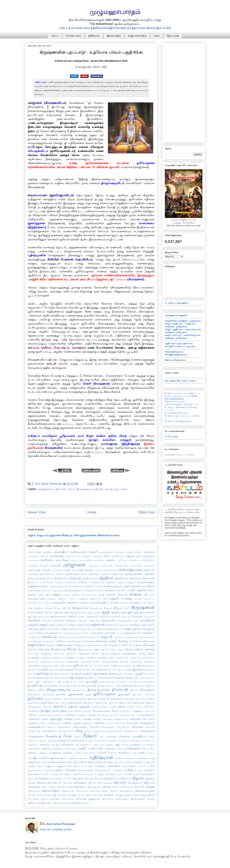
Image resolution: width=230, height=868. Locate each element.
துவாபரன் (140, 699)
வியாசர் (120, 782)
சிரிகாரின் (33, 649)
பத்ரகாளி (114, 715)
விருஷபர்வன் (110, 787)
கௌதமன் (58, 620)
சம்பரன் (63, 633)
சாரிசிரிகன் (60, 641)
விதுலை (150, 778)
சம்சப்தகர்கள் (51, 633)
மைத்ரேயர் (124, 753)
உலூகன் (117, 586)
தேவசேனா (89, 703)
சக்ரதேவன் (61, 625)
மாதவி (91, 748)
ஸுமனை (86, 795)
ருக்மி (127, 762)
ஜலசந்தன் (129, 674)
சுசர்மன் (150, 649)
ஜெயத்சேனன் (61, 678)
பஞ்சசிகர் (69, 715)
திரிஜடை (32, 690)
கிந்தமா (151, 603)
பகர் (153, 711)
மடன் (152, 741)
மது (77, 745)
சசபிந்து (80, 625)
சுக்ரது (120, 649)
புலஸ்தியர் (139, 736)
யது (134, 753)
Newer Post (37, 512)
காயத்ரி (138, 599)
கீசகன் (40, 612)
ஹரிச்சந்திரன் (122, 799)
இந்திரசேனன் (46, 578)
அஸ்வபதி (149, 570)
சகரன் (135, 621)
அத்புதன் (97, 556)
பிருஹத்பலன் (131, 731)
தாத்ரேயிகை (72, 686)
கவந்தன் (51, 599)
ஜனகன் (137, 669)
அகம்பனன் (35, 552)
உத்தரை (44, 586)
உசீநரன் (83, 582)
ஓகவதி (68, 590)
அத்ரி (106, 556)
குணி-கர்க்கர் (81, 613)
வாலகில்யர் (59, 778)
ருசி (152, 762)
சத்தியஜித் (33, 629)
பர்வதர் (117, 719)
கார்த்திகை (84, 603)
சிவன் (72, 649)
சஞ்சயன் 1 (112, 625)
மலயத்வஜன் (148, 745)
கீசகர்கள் (49, 613)
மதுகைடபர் (86, 745)
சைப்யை (32, 670)
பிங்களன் (110, 723)
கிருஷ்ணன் (84, 489)
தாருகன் (92, 685)
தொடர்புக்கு (163, 28)
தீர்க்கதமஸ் (48, 694)
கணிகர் (151, 590)
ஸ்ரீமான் (44, 799)
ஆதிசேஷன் (94, 574)
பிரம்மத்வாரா (123, 727)
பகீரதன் (32, 715)
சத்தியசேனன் (148, 625)
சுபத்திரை (70, 657)
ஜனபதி (31, 674)
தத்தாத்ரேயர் (49, 682)
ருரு (40, 766)
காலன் (126, 603)
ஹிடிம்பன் (34, 803)
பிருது (88, 731)
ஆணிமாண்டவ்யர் (76, 574)
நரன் (113, 707)
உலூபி (127, 586)
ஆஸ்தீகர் (149, 574)
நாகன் (139, 707)
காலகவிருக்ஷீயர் (99, 603)
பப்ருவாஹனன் (146, 715)
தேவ (57, 703)
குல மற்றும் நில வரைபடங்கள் (180, 381)
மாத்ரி (100, 748)
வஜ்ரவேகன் (79, 774)
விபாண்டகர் (55, 783)
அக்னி (93, 552)
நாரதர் (46, 711)
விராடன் (149, 783)
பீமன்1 (77, 736)
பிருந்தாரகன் (99, 731)
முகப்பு (64, 28)
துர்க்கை (49, 699)
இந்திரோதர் (122, 578)
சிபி (125, 645)
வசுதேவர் (149, 770)
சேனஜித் (137, 666)
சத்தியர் (57, 629)
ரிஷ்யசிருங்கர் (105, 762)
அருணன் (33, 566)
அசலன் (44, 556)
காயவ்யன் (149, 599)
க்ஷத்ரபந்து (94, 621)
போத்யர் (90, 741)
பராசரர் (68, 719)
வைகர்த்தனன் (127, 791)
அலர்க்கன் (149, 566)
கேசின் (81, 617)
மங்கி (145, 741)
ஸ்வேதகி (55, 799)
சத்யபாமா (92, 629)
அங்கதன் (120, 552)
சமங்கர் (31, 633)
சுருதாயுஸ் (73, 661)
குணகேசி (69, 613)
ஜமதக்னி (76, 674)
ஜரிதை (113, 674)
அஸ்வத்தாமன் (130, 570)
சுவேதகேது (136, 662)
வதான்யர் (91, 774)
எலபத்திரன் (148, 586)
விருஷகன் (62, 787)
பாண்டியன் (53, 723)
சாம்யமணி (149, 637)
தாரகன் (83, 686)
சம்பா (71, 633)
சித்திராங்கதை (64, 645)
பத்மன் (105, 715)
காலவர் (135, 603)
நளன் (122, 707)
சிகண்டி (123, 641)
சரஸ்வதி (129, 633)
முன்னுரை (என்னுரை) (176, 315)
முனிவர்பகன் (81, 753)
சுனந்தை (45, 658)
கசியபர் (125, 590)
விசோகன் (126, 778)
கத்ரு (48, 595)
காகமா (73, 599)
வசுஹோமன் (56, 774)
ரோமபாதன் (87, 766)
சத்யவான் (103, 629)
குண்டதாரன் (95, 613)
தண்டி (31, 682)
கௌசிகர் (34, 620)
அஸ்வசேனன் (110, 570)
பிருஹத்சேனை (115, 731)
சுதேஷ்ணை (129, 653)
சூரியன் (78, 665)
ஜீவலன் (49, 678)
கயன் (102, 595)
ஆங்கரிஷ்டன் (47, 574)
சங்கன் (71, 625)
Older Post (146, 512)
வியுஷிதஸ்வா (135, 783)
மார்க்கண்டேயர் (135, 748)
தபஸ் (73, 682)
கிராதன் (49, 608)
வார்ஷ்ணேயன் (43, 778)
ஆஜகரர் (60, 574)
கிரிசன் (58, 608)
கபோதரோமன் (89, 595)
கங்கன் (101, 590)
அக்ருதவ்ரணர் (106, 552)
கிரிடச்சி (67, 608)
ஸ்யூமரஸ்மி (148, 795)
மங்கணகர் (137, 741)
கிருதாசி (108, 608)
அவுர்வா (59, 570)
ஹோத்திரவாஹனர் (80, 803)
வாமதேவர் (148, 774)
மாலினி (151, 749)
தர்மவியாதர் (36, 685)
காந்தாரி (114, 599)
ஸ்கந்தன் (109, 795)
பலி (144, 719)
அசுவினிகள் (57, 556)
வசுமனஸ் (33, 774)
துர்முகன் (93, 699)
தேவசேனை (101, 703)
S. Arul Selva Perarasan (59, 824)
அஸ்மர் (98, 570)
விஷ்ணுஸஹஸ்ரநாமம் (176, 355)
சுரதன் (111, 658)
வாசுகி (128, 774)
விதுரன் (138, 778)
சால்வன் (101, 641)
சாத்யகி (97, 489)
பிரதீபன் (51, 727)
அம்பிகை (99, 560)
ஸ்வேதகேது (68, 799)
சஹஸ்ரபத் (63, 637)
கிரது (30, 608)
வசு (140, 770)
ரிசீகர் (70, 762)
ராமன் (51, 762)
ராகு (153, 758)
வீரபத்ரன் (95, 791)
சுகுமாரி (105, 649)
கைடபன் (126, 617)
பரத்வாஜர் (55, 719)
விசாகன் (98, 778)
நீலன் (115, 711)
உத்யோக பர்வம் (64, 489)
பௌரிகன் (112, 741)
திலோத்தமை (147, 690)
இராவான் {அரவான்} (142, 578)
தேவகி (64, 703)
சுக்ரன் (128, 649)
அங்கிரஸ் (149, 552)
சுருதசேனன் (148, 658)
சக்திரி (51, 625)
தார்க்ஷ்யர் (102, 686)
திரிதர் (42, 690)
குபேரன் (133, 612)
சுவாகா (124, 661)
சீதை (81, 649)
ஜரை (120, 674)
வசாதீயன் (118, 770)
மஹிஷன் (46, 749)
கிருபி (126, 608)
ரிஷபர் (91, 762)
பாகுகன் (33, 723)
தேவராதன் (138, 703)
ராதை (44, 762)
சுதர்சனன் (84, 653)
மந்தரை (109, 745)
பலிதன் (151, 719)
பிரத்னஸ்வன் (64, 727)
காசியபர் (95, 599)
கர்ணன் (135, 594)
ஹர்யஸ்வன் (138, 799)
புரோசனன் (124, 736)
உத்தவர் (53, 586)
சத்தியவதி (67, 629)
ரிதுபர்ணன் (80, 762)
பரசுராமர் (34, 719)
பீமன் (68, 736)
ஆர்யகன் (118, 574)
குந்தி (106, 612)
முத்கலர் (68, 753)
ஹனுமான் (95, 799)
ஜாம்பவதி (150, 674)
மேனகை (112, 753)
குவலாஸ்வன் (58, 616)
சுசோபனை (33, 654)
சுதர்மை (95, 654)
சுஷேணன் (149, 662)
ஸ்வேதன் (81, 799)
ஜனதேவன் (149, 670)
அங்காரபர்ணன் (134, 552)
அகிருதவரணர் (78, 552)
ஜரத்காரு (88, 674)
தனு (59, 682)
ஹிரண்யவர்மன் (62, 803)
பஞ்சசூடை (81, 715)
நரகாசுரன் (104, 707)
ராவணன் (61, 762)
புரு (101, 736)
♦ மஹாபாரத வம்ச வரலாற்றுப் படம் (183, 393)
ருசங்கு (146, 762)
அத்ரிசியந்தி (117, 556)
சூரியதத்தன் (66, 666)
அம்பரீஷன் (62, 560)
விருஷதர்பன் (94, 787)
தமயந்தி (92, 681)
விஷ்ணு (150, 787)
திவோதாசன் (34, 694)
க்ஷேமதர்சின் (109, 620)
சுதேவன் (116, 653)
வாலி (68, 778)
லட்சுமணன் (129, 766)
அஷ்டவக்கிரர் (85, 570)
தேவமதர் (113, 703)
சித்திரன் (51, 645)
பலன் (125, 719)
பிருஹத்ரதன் (147, 731)
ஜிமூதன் (40, 678)
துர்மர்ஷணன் (80, 699)
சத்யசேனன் (80, 629)
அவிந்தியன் (47, 570)
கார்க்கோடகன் (35, 603)
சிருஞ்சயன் (58, 649)
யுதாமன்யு (83, 758)
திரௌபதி (120, 690)
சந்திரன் (136, 629)
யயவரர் (151, 753)
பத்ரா (133, 715)
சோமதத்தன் (66, 669)
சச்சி (87, 625)
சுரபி (126, 658)
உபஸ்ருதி (98, 586)
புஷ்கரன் (42, 741)
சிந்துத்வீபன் (115, 645)
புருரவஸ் (110, 736)
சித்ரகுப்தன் (80, 645)
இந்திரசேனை (61, 578)
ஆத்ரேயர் (106, 574)
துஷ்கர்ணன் (34, 703)
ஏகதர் (38, 590)
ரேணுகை (61, 766)
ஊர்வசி (136, 586)
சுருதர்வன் (33, 662)
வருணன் (111, 774)
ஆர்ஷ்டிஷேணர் (134, 574)
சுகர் (97, 649)
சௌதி (78, 670)
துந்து (88, 694)
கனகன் (67, 595)
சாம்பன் (138, 637)
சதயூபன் (124, 625)
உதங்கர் (111, 582)
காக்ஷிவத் (83, 599)
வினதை (41, 783)
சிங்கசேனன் (136, 641)
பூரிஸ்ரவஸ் (78, 740)
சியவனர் (149, 645)
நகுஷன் (85, 707)
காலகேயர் (115, 603)
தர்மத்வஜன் (149, 682)
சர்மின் (138, 633)
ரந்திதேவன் (144, 758)
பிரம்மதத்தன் (108, 727)
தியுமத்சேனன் (125, 685)
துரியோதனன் (104, 694)
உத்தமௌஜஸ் (146, 582)
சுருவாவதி (86, 662)
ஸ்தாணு (119, 795)
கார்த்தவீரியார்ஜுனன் (65, 603)
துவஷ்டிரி (129, 699)
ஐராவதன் (59, 590)
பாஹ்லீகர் (98, 723)
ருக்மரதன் (119, 762)
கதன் (41, 595)
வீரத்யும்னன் (82, 791)
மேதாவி (101, 753)
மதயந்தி (55, 745)
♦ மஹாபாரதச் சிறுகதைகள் (178, 421)
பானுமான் (87, 723)
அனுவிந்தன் (148, 556)
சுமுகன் (102, 657)
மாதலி (82, 748)
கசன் (117, 590)
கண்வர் (32, 595)
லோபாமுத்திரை (54, 770)
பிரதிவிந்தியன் (36, 727)
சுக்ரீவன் (139, 649)
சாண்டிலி (82, 637)
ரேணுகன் (50, 766)
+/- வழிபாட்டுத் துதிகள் (177, 303)
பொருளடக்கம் (80, 28)
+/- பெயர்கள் (171, 437)
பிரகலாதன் (132, 723)
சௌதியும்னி (89, 670)
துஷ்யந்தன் (47, 703)
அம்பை (111, 560)
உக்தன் (59, 582)
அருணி (44, 566)
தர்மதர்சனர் (121, 682)
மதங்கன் (44, 744)
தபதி (66, 681)
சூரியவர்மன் (91, 666)
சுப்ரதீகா (81, 658)
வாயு (31, 778)
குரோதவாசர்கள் (41, 617)
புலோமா (32, 741)
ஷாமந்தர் (62, 795)
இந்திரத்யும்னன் (90, 578)
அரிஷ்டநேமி (148, 560)
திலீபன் (134, 690)
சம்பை (87, 633)
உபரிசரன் (87, 586)
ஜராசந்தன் (101, 674)
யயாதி (32, 758)
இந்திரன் (107, 578)
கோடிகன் (137, 616)
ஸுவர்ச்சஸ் (97, 795)
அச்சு (157, 36)
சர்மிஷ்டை (148, 633)
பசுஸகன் (58, 715)
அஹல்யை (33, 574)
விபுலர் (92, 783)
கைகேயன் (105, 617)
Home (92, 512)
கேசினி (72, 616)
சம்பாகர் (78, 633)
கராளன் (111, 595)
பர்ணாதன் (107, 719)
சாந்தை (129, 637)
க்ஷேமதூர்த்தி (124, 621)
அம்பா (74, 560)
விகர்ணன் (78, 778)
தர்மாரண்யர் (52, 685)
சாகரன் (73, 637)
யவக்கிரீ (42, 758)
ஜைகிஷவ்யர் (91, 678)
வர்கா (120, 774)
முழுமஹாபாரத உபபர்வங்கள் (180, 455)
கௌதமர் (71, 620)
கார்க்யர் (47, 603)
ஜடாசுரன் (113, 670)
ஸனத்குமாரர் (74, 795)
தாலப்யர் (112, 686)
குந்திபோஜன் (119, 612)
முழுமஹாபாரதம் (115, 12)
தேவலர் (150, 703)
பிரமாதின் (94, 727)
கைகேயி (116, 617)
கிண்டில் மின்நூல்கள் (175, 360)
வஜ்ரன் (68, 774)
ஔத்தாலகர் (78, 590)
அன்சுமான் (33, 560)
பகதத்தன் (137, 711)
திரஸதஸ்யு (140, 686)
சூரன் (57, 666)
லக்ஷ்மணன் (114, 766)
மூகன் (92, 753)
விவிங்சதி (139, 787)
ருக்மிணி (136, 762)
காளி (144, 603)
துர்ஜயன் (58, 699)
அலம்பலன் (107, 566)
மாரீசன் (120, 749)
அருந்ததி (55, 565)
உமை (108, 586)
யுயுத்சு (118, 758)
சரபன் (120, 633)
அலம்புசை (136, 566)
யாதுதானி (72, 758)
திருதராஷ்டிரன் (59, 690)
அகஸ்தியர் (61, 552)
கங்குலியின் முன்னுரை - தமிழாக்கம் (183, 321)
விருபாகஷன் (49, 787)
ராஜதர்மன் (34, 762)
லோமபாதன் (86, 770)
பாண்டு (66, 723)
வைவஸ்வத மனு (48, 795)
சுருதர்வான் (46, 662)
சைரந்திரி (43, 669)
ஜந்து (129, 670)
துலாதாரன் (117, 699)
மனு (117, 744)
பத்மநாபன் (94, 715)
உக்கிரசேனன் (47, 582)
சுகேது (113, 649)
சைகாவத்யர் (148, 666)
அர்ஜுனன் (45, 489)
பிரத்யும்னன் (80, 727)
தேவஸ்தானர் (34, 707)
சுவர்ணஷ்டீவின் (110, 662)
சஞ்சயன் (98, 624)
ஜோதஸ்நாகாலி (107, 678)
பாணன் (42, 723)
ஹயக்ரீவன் (108, 799)
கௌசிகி (46, 621)
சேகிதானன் (116, 666)
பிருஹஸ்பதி (53, 736)
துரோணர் (36, 698)
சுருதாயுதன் (59, 662)
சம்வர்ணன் (97, 633)
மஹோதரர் (57, 749)
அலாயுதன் (34, 570)
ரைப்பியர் (73, 766)
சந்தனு (127, 629)
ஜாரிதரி (32, 678)
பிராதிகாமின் (34, 731)
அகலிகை (48, 552)
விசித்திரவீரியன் (111, 778)
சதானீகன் (134, 625)
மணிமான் (33, 745)
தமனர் (81, 682)
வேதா (105, 791)
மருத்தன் (135, 744)
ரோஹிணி (100, 766)
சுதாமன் (105, 654)
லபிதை (151, 766)
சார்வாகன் (89, 641)
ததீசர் (38, 682)
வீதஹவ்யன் (68, 791)
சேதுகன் (127, 666)
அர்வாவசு (93, 566)
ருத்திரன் (32, 766)
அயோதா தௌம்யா (128, 560)
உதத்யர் (131, 582)
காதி (104, 599)
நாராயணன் (60, 711)
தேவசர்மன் (75, 703)
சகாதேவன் (147, 620)
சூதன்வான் (47, 666)
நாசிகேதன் (149, 707)
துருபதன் (124, 694)
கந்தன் (57, 595)
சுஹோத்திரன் (34, 666)
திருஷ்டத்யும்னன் (99, 690)
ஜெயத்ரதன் (76, 678)
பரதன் (44, 719)
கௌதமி (83, 621)
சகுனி (44, 625)
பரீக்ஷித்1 (96, 719)
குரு (30, 617)
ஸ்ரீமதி (36, 799)
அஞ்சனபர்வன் (73, 556)
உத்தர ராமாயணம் (141, 28)
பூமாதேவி (60, 740)
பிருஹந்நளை (36, 736)
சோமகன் (54, 670)
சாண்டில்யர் (94, 637)
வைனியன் (33, 795)
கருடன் (122, 595)
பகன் (147, 711)
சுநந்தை (142, 654)
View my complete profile (56, 829)
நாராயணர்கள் (75, 711)
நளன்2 (130, 707)
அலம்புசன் (122, 565)
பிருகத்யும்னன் (66, 731)
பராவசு (77, 719)
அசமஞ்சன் (33, 556)
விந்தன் (32, 783)
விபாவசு (68, 783)
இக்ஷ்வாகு (33, 578)
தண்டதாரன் (140, 678)
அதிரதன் (87, 556)
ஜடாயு (122, 670)
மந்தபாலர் (98, 745)
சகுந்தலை (33, 625)
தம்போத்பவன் (107, 682)
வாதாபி (137, 774)
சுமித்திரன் (91, 658)
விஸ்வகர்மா (34, 791)
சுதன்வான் (72, 654)
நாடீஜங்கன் (34, 711)
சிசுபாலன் (149, 641)
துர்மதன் (68, 699)
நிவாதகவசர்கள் (102, 711)
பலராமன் (135, 719)
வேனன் (114, 791)
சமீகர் (39, 633)
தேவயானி (125, 703)
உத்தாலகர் (63, 586)
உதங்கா (121, 582)
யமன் (141, 753)
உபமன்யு (75, 586)
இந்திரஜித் (75, 578)
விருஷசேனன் (78, 787)
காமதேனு (127, 599)
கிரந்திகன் (39, 608)
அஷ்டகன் (70, 570)
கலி (145, 595)
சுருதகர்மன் (135, 658)
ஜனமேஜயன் (45, 674)
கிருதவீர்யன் (96, 608)
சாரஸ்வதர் (48, 641)
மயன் (125, 744)
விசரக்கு (89, 778)
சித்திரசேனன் (36, 645)
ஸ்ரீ (29, 799)
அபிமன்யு (47, 560)
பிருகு (79, 731)
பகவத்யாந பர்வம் (116, 489)
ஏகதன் (31, 590)
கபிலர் (76, 595)
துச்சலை (61, 694)
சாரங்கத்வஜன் (35, 641)
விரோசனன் (126, 787)
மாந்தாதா (110, 748)
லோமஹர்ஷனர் (103, 770)
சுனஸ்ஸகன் (57, 658)
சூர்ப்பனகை (104, 666)
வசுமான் (44, 774)
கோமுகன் (149, 617)
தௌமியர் (59, 707)
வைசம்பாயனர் (145, 791)
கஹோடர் (62, 599)
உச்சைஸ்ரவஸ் (97, 582)
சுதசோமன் (59, 654)
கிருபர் (118, 608)
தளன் (62, 686)
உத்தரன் (33, 586)
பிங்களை (120, 723)
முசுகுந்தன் (55, 753)
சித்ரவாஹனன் (95, 645)
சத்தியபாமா (45, 629)
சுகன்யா (89, 649)
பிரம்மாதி (150, 727)
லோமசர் (71, 770)
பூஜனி (50, 741)
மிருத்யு (32, 753)
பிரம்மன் (137, 727)
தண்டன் (150, 678)
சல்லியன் (49, 637)
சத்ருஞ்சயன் (116, 629)
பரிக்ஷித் (86, 719)
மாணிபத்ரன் (70, 749)
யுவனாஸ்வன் (130, 758)
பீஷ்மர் (90, 736)
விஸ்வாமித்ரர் (51, 791)
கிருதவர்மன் (80, 608)
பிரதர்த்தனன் (147, 723)
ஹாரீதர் (151, 799)
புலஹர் (151, 736)
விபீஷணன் (80, 783)
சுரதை (119, 658)
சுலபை (96, 662)
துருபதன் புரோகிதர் (144, 694)
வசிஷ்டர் (130, 770)
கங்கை (110, 590)
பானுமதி (76, 723)
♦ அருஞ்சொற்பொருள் (176, 413)
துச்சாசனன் (76, 694)
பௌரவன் (100, 741)
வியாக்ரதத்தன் (105, 783)
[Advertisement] (184, 92)
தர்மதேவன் (135, 682)
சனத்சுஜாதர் (148, 629)
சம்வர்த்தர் (110, 633)
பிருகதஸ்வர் (50, 731)
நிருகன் (88, 711)
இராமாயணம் (118, 28)
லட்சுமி (142, 766)
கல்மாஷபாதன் (36, 599)
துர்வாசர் (105, 699)
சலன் (38, 637)
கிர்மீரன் (32, 613)
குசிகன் (59, 612)
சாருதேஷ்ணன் (75, 641)
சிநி (105, 645)
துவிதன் (151, 699)
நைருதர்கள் (125, 711)
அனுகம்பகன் (133, 556)
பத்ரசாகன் (124, 715)
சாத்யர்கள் (119, 637)
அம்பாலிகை (86, 560)
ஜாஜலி (139, 674)
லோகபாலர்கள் (35, 770)
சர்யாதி (31, 637)
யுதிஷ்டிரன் (101, 757)
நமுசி (95, 707)
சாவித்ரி (113, 641)
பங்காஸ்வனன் (45, 715)
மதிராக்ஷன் (67, 744)
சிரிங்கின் (44, 649)
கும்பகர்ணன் (147, 612)
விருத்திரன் (34, 787)
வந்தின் (101, 774)
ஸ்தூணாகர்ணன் (132, 795)
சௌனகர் (102, 669)
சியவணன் (135, 645)
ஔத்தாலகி (91, 590)
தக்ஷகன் (120, 678)
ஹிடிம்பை (47, 803)
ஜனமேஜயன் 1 (62, 674)
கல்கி (152, 595)
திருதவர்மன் (79, 690)
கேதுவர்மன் (92, 617)
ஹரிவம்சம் (100, 28)
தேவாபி (47, 707)
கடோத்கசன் (138, 590)
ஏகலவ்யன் (47, 590)
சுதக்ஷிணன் (46, 654)
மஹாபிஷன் (34, 749)
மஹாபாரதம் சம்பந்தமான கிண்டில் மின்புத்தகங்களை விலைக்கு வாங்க (73, 535)
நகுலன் (73, 707)
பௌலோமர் (124, 741)
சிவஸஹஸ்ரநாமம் (174, 352)
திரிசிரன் (150, 686)
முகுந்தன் (43, 753)
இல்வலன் (33, 582)
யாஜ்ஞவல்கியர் (57, 758)
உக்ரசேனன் (71, 582)
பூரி (69, 741)
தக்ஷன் (129, 678)
